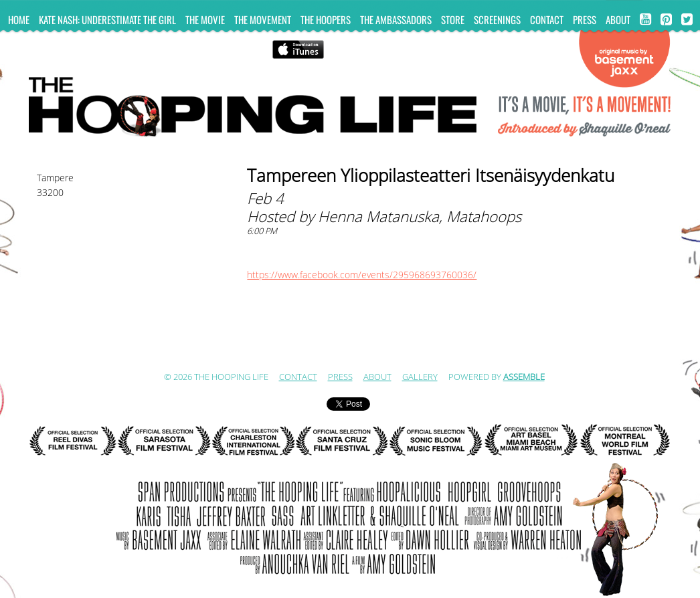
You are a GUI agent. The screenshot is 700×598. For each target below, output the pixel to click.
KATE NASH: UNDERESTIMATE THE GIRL (107, 19)
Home (19, 19)
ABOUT (618, 19)
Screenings (497, 19)
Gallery (420, 377)
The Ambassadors (396, 19)
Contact (547, 19)
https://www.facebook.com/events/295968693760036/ (362, 275)
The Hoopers (326, 19)
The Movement (263, 19)
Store (453, 19)
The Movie (205, 19)
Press (585, 19)
